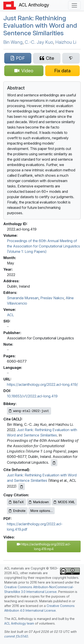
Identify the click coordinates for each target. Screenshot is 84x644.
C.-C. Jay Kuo (39, 42)
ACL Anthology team (19, 623)
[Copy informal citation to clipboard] (22, 487)
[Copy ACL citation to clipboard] (54, 463)
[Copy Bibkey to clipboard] (29, 411)
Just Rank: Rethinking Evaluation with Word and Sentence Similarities (40, 26)
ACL (10, 315)
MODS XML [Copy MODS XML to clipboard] (64, 502)
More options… (42, 511)
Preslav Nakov (52, 298)
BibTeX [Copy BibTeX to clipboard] (16, 502)
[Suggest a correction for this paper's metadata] (63, 71)
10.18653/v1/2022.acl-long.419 (32, 396)
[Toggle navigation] (74, 5)
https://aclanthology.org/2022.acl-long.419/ (42, 384)
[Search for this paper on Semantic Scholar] (71, 58)
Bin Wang (13, 42)
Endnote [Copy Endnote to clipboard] (17, 511)
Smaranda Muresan (23, 298)
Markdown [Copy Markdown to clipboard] (39, 502)
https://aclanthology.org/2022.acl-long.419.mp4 (44, 546)
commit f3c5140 (16, 636)
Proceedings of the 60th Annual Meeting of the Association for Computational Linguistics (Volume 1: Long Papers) (43, 246)
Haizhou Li (66, 42)
